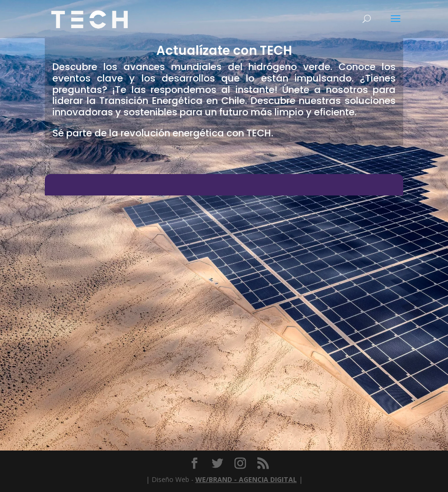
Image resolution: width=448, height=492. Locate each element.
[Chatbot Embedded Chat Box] (224, 304)
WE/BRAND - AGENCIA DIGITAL (246, 479)
